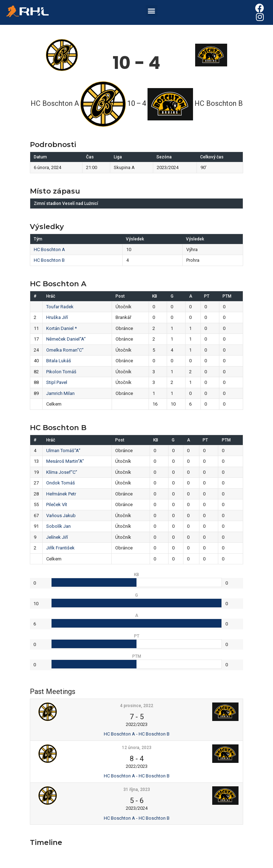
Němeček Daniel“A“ (66, 339)
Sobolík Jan (58, 526)
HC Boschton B (49, 260)
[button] (152, 11)
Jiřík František (60, 548)
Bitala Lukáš (59, 361)
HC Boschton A (49, 249)
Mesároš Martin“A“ (65, 461)
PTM (227, 296)
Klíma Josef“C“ (62, 472)
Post (120, 296)
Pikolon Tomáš (61, 372)
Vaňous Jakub (61, 516)
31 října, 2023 (137, 790)
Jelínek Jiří (57, 537)
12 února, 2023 (137, 748)
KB (155, 296)
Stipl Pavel (57, 382)
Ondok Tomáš (61, 483)
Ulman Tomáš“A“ (63, 451)
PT (207, 296)
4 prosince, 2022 (137, 706)
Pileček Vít (57, 504)
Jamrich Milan (60, 393)
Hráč (51, 296)
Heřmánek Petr (61, 494)
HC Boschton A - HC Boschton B (137, 734)
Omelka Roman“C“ (65, 350)
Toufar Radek (60, 307)
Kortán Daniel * (61, 328)
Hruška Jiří (57, 317)
